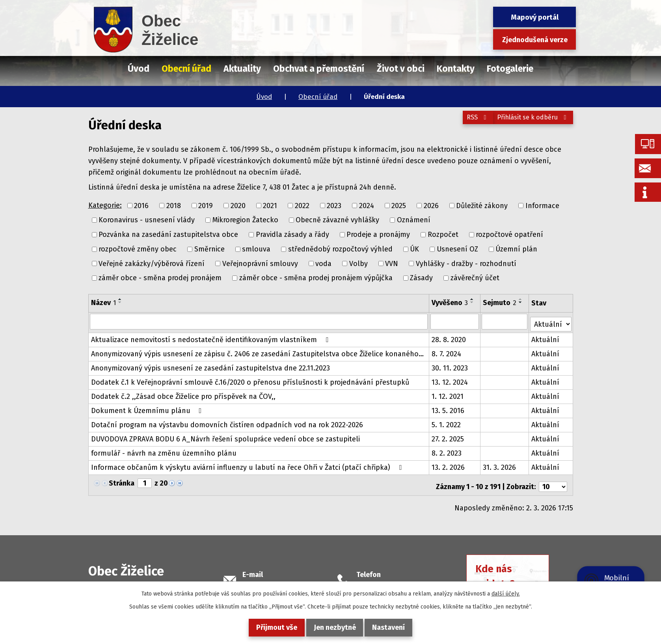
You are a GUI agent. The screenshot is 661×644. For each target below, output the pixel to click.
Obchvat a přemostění (319, 69)
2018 (174, 205)
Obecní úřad (318, 97)
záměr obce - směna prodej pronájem (160, 278)
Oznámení (414, 220)
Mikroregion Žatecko (245, 220)
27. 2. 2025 (448, 436)
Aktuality (242, 69)
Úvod (264, 97)
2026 (431, 205)
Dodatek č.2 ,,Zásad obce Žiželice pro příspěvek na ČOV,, (183, 394)
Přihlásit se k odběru (529, 122)
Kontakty (456, 69)
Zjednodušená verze (535, 40)
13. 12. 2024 (450, 380)
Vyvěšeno (450, 303)
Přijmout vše (270, 627)
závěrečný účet (475, 278)
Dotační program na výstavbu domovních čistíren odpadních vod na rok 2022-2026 (227, 422)
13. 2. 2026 (449, 465)
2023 (334, 205)
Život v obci (401, 69)
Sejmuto (500, 303)
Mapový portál (535, 17)
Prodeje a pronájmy (378, 235)
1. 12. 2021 (448, 394)
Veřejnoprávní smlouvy (260, 263)
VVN (392, 263)
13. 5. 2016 (448, 408)
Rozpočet (443, 235)
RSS (464, 122)
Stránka (122, 480)
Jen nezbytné (335, 627)
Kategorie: (105, 205)
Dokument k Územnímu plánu (148, 408)
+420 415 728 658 (383, 579)
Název (103, 303)
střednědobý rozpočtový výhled (340, 249)
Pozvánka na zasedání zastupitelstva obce (168, 235)
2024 (367, 205)
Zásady (421, 278)
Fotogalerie (510, 69)
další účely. (506, 594)
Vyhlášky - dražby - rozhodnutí (466, 263)
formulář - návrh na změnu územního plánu (164, 450)
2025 (399, 205)
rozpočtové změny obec (138, 249)
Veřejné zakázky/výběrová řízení (152, 263)
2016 (141, 205)
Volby (358, 263)
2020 (238, 205)
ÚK (414, 249)
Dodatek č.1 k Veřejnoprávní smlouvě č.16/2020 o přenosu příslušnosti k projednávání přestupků (250, 380)
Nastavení (395, 627)
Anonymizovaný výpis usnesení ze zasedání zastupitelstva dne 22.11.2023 (210, 365)
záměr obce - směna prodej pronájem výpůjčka (316, 278)
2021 (270, 205)
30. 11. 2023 (450, 365)
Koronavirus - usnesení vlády (147, 220)
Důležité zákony (482, 205)
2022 (302, 205)
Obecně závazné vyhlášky (337, 220)
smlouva (256, 249)
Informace (542, 205)
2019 (206, 205)
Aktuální (546, 337)
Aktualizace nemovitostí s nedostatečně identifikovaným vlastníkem (211, 337)
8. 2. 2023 (447, 450)
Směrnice (209, 249)
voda (323, 263)
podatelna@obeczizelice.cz (287, 579)
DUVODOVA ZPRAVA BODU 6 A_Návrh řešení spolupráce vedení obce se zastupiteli (225, 436)
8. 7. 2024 (447, 351)
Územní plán (516, 249)
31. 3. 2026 (500, 465)
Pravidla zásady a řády (292, 235)
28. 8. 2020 (449, 337)
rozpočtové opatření (509, 235)
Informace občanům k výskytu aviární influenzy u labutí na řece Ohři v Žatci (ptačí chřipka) (248, 465)
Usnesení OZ (457, 249)
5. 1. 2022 (447, 422)
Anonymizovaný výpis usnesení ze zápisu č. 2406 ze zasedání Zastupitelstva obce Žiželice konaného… (257, 351)
